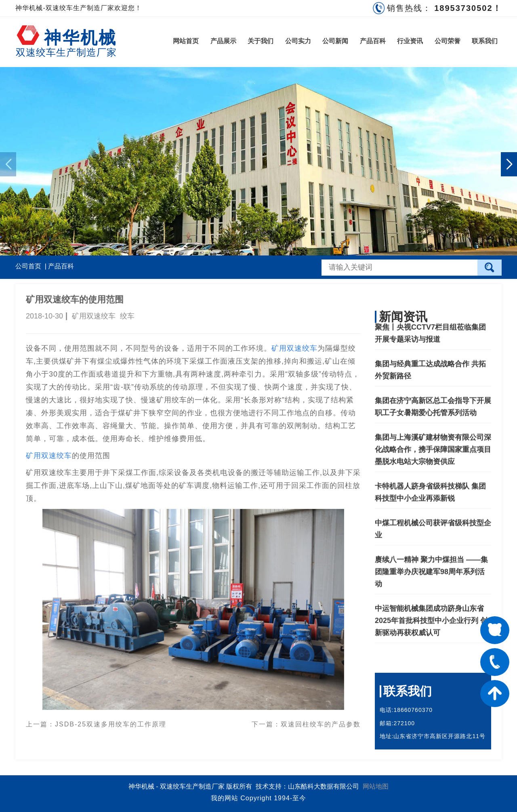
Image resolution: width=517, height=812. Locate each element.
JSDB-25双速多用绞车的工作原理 (111, 721)
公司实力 (298, 41)
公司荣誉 (448, 41)
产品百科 (373, 41)
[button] (509, 164)
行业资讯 (410, 41)
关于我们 (261, 41)
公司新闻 (335, 41)
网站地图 (376, 786)
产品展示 (223, 41)
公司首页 (28, 266)
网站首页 (186, 41)
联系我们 (485, 41)
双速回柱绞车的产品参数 (321, 721)
